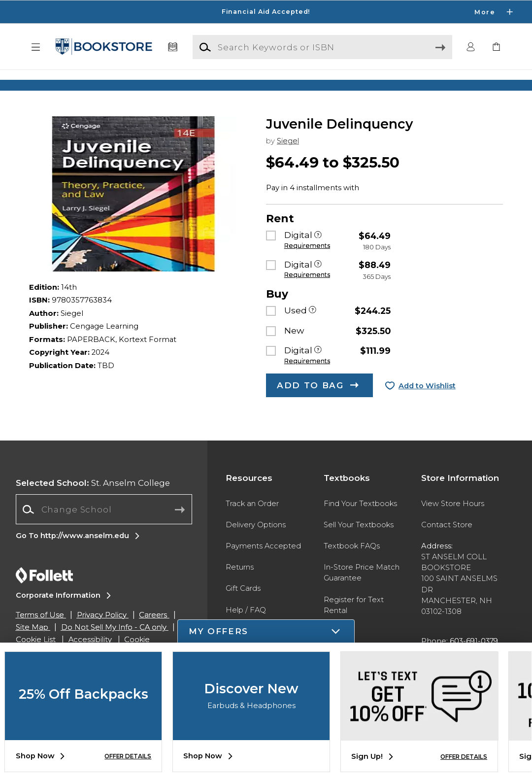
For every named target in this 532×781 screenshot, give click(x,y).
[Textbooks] (173, 47)
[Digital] (318, 256)
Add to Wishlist (427, 406)
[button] (36, 47)
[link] (496, 47)
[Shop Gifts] (438, 85)
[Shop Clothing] (94, 85)
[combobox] (104, 530)
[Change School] (104, 529)
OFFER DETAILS (128, 756)
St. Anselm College (93, 503)
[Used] (313, 331)
